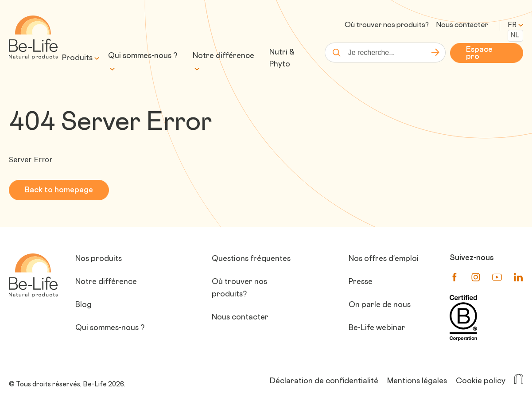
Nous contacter (462, 25)
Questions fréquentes (251, 259)
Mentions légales (417, 382)
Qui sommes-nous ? (143, 56)
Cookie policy (481, 382)
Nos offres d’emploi (384, 259)
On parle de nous (380, 305)
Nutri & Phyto (282, 59)
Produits (77, 58)
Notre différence (223, 56)
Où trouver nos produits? (387, 25)
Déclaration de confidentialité (324, 382)
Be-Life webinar (377, 328)
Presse (361, 282)
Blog (83, 305)
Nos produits (99, 259)
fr (515, 25)
